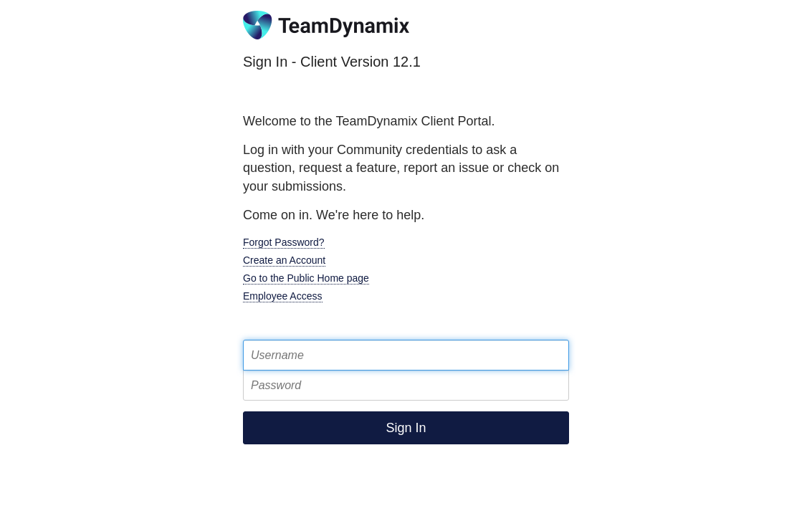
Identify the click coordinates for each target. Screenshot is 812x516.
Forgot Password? (284, 242)
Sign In (406, 428)
